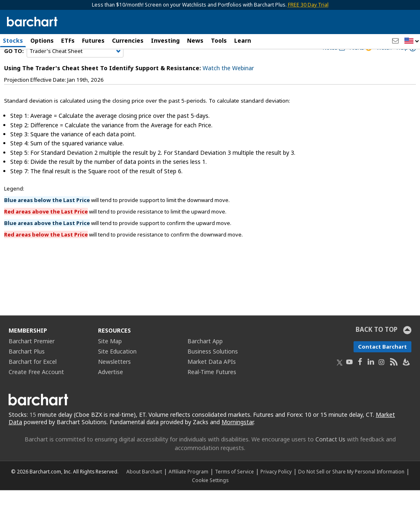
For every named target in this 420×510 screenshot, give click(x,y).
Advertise (111, 391)
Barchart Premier (32, 360)
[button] (412, 41)
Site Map (110, 360)
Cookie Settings (210, 500)
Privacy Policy (276, 491)
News (195, 40)
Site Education (117, 371)
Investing (165, 40)
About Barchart (144, 491)
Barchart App (205, 360)
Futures (93, 40)
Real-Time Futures (212, 391)
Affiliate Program (188, 491)
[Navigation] (75, 71)
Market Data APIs (212, 381)
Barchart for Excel (33, 381)
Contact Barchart (382, 366)
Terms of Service (234, 491)
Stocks (13, 40)
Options (42, 40)
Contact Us (330, 459)
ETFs (68, 40)
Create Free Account (36, 391)
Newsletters (114, 381)
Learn (243, 40)
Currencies (128, 40)
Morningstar (237, 442)
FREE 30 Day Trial (308, 5)
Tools (219, 40)
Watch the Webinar (228, 88)
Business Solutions (213, 371)
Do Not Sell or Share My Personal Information (351, 491)
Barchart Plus (27, 371)
